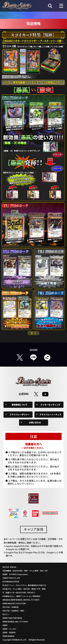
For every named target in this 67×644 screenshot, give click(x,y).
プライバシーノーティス (50, 415)
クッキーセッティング (50, 405)
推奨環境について (20, 405)
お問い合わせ (35, 422)
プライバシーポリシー (20, 415)
